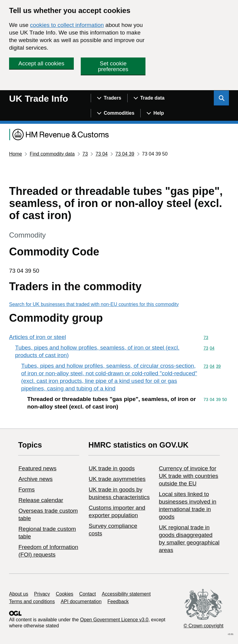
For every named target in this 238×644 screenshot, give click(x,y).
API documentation (81, 601)
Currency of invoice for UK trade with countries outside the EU (188, 476)
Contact (88, 594)
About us (19, 594)
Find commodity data (52, 154)
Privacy (42, 594)
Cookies (65, 594)
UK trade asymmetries (117, 479)
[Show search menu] (221, 98)
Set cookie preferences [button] (113, 66)
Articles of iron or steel (37, 337)
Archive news (36, 479)
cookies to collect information (67, 25)
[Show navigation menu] (109, 98)
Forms (27, 490)
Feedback (118, 601)
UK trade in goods (112, 468)
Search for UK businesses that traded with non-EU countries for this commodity (94, 304)
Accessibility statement (126, 594)
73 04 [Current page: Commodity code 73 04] (102, 154)
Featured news (37, 468)
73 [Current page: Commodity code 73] (85, 154)
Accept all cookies (41, 63)
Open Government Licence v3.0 (114, 620)
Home (16, 154)
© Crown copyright (204, 626)
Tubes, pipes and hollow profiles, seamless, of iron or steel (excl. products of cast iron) (97, 351)
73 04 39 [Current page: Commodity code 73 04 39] (125, 154)
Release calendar (41, 500)
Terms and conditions (32, 601)
